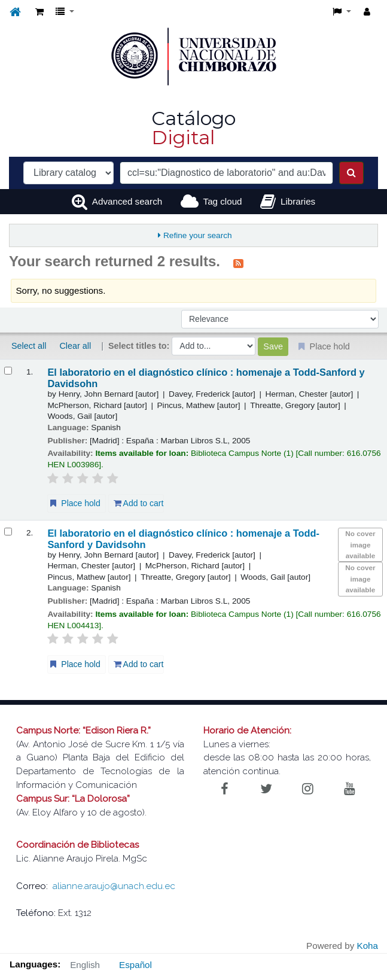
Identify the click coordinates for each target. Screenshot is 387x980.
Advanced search (127, 201)
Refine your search (198, 235)
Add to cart (139, 503)
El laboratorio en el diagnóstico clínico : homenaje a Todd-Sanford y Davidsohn (206, 378)
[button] (39, 12)
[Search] (351, 173)
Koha (368, 946)
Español (135, 965)
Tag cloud (223, 201)
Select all (29, 346)
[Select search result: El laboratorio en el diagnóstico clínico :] (8, 371)
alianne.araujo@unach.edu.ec (114, 886)
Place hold (74, 503)
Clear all (75, 346)
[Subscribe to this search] (238, 263)
